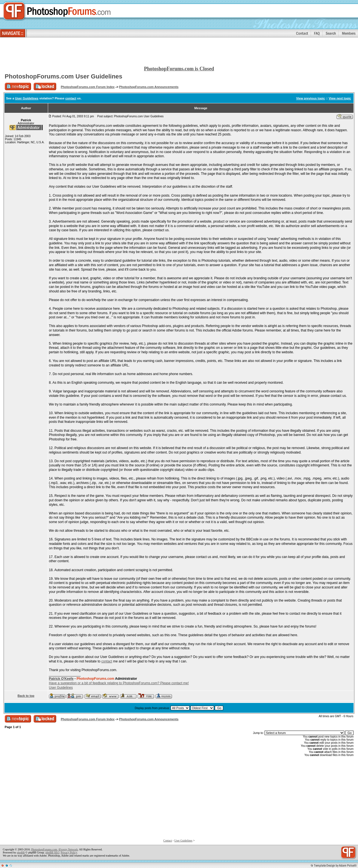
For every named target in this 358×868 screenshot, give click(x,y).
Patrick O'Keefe (61, 679)
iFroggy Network (68, 849)
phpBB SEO (52, 852)
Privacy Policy (69, 852)
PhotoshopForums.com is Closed (179, 69)
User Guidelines (27, 98)
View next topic (340, 98)
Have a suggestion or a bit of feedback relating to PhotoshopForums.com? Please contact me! (119, 683)
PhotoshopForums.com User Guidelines (64, 76)
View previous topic (311, 98)
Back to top (26, 696)
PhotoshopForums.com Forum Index (88, 87)
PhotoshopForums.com (44, 849)
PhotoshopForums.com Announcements (149, 87)
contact (71, 98)
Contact (168, 840)
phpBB (21, 852)
